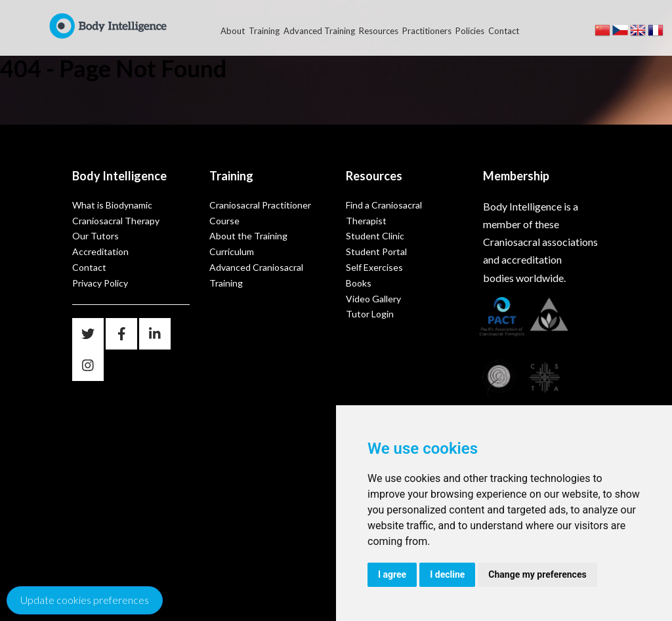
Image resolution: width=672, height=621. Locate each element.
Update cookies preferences (85, 600)
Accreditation (100, 251)
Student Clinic (375, 236)
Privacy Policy (100, 283)
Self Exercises (374, 267)
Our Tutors (95, 236)
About (233, 31)
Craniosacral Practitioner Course (260, 213)
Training (264, 31)
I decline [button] (447, 574)
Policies (470, 31)
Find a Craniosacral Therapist (384, 213)
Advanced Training (319, 31)
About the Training (248, 236)
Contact (504, 31)
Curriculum (232, 251)
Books (359, 283)
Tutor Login (370, 314)
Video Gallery (373, 299)
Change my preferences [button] (537, 574)
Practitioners (427, 31)
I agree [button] (392, 574)
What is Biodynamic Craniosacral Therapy (116, 213)
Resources (379, 31)
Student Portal (376, 251)
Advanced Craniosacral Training (256, 275)
